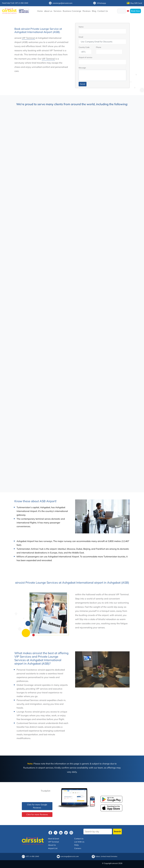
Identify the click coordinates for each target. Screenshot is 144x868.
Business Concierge (72, 11)
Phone (99, 47)
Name (81, 27)
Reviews (87, 11)
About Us (52, 845)
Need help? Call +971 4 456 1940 (15, 3)
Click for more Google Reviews (37, 806)
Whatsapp (100, 3)
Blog (94, 11)
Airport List (53, 848)
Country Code (84, 47)
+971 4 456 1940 (32, 856)
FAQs (77, 845)
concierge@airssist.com (61, 3)
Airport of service (85, 57)
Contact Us (103, 11)
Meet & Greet (54, 839)
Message (82, 68)
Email (81, 37)
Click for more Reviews (37, 814)
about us (48, 11)
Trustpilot (46, 791)
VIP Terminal (28, 38)
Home (40, 11)
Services (58, 11)
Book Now (135, 11)
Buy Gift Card (134, 3)
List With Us (79, 842)
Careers (78, 848)
